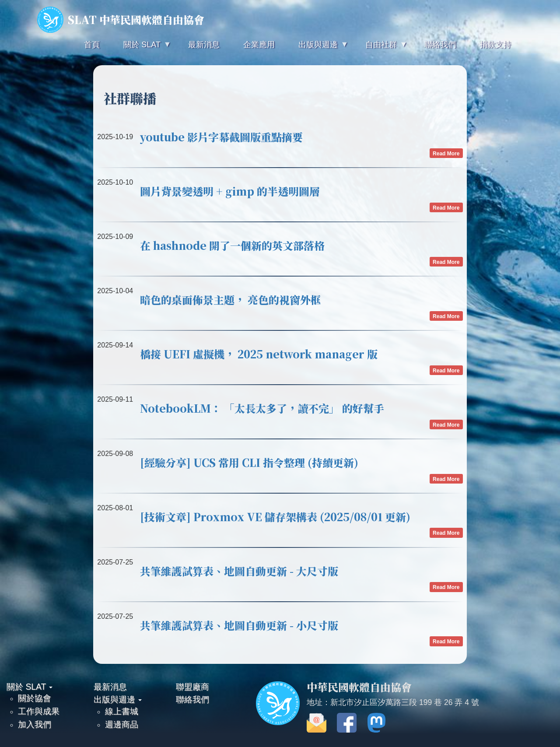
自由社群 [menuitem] (380, 48)
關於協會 (35, 698)
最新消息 (110, 687)
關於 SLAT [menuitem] (141, 48)
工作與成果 (39, 711)
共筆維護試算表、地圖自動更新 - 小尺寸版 (239, 625)
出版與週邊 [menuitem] (317, 48)
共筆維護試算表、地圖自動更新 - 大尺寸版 (239, 571)
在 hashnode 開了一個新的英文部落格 (232, 245)
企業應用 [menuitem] (259, 45)
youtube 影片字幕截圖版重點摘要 (221, 137)
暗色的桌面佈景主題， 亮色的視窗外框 (231, 300)
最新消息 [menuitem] (204, 45)
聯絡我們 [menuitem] (440, 45)
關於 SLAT (30, 687)
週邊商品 (122, 724)
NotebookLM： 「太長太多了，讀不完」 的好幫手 (262, 408)
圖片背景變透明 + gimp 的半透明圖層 (230, 191)
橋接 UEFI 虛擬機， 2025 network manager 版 (259, 354)
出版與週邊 (118, 699)
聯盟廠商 (192, 687)
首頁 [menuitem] (92, 45)
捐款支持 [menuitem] (495, 45)
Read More (446, 153)
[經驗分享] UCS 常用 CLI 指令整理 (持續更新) (249, 462)
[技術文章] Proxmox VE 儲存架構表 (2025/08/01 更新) (275, 517)
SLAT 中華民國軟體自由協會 (121, 20)
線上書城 (122, 711)
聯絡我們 (192, 699)
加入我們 (35, 724)
